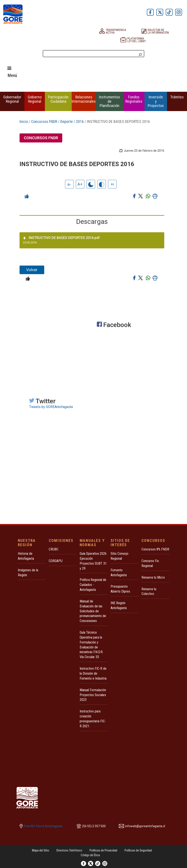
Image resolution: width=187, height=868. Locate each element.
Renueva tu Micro (153, 577)
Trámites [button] (177, 97)
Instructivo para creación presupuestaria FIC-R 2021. (93, 719)
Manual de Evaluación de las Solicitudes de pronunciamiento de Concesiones (93, 611)
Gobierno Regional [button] (35, 99)
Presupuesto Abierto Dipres (120, 589)
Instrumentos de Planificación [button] (109, 101)
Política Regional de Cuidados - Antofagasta (93, 585)
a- (69, 184)
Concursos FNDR (44, 121)
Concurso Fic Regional (150, 563)
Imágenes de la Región (28, 573)
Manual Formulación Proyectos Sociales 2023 (93, 695)
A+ (80, 184)
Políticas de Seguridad (138, 850)
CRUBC (54, 549)
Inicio (24, 121)
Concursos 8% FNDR (155, 549)
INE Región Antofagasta (119, 605)
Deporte (67, 121)
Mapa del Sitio (41, 850)
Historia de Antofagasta (26, 556)
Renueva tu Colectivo (149, 591)
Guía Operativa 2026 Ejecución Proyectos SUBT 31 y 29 (93, 561)
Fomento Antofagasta (119, 573)
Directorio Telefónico (69, 850)
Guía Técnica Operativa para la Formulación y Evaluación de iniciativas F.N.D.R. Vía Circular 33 (91, 645)
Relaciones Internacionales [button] (84, 99)
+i (112, 184)
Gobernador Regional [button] (12, 99)
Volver (32, 270)
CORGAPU (56, 561)
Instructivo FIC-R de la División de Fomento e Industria (93, 673)
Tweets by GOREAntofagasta (51, 407)
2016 (80, 121)
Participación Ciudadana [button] (58, 99)
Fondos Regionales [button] (134, 99)
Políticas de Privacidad (103, 850)
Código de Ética (90, 855)
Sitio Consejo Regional (119, 556)
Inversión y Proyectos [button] (156, 101)
